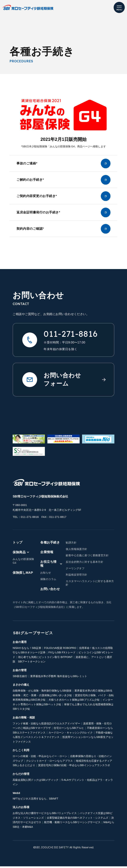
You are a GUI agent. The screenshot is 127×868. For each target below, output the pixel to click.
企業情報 (47, 554)
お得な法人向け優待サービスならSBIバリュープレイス (45, 815)
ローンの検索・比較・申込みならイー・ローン (40, 758)
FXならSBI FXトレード (62, 654)
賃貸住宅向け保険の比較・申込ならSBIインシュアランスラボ (74, 767)
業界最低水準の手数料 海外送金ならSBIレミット (59, 678)
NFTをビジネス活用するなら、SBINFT (35, 800)
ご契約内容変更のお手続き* (63, 197)
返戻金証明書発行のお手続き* (63, 214)
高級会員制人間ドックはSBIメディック (36, 782)
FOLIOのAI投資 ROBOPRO (60, 650)
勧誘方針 (71, 544)
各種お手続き (50, 544)
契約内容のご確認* (63, 230)
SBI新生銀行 (20, 678)
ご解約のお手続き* (63, 180)
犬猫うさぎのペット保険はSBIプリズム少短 (74, 701)
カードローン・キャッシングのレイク (71, 734)
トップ (18, 544)
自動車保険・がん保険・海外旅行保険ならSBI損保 (42, 692)
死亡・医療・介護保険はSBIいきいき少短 (48, 697)
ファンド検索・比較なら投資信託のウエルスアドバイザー (46, 725)
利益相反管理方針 (76, 576)
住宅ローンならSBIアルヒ (69, 730)
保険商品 (21, 554)
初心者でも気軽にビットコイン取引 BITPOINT (45, 659)
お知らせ (46, 574)
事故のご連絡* (63, 164)
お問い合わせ (50, 591)
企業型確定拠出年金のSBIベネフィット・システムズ (78, 819)
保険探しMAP (23, 574)
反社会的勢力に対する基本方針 (84, 564)
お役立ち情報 (51, 565)
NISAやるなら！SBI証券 (27, 650)
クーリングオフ (75, 570)
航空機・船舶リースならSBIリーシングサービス (72, 824)
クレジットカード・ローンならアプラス (49, 762)
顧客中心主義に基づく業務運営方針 (87, 557)
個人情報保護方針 (76, 551)
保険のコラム (48, 581)
